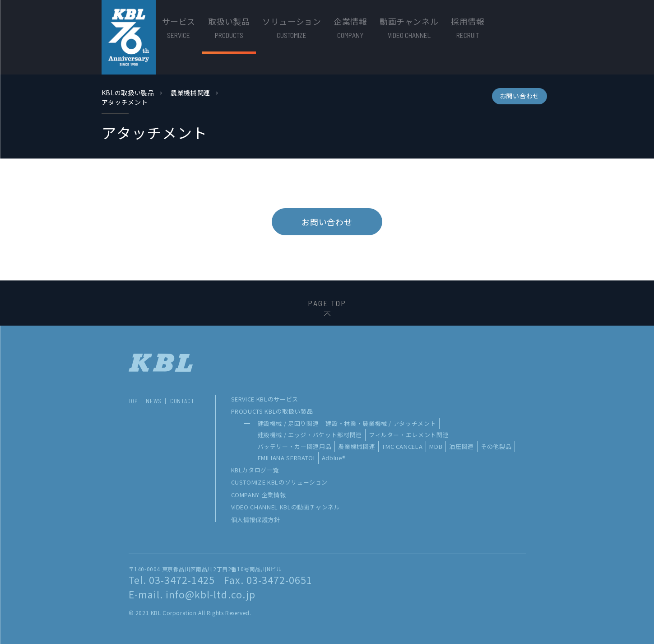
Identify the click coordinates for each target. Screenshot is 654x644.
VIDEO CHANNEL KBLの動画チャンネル (286, 507)
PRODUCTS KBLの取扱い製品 (272, 411)
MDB (436, 446)
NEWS (154, 401)
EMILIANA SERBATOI (286, 458)
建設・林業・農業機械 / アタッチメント (381, 423)
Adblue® (334, 458)
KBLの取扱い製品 (128, 93)
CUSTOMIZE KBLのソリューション (280, 482)
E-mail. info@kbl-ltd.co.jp (192, 594)
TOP (133, 401)
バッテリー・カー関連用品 (295, 446)
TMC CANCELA (402, 446)
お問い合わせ (519, 96)
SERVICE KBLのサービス (265, 399)
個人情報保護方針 (256, 520)
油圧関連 (462, 446)
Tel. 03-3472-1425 (172, 580)
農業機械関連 (190, 93)
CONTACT (182, 401)
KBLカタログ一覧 (255, 470)
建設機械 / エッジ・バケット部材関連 (310, 435)
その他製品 (496, 446)
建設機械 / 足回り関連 (288, 423)
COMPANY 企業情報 (259, 495)
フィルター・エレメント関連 (409, 435)
